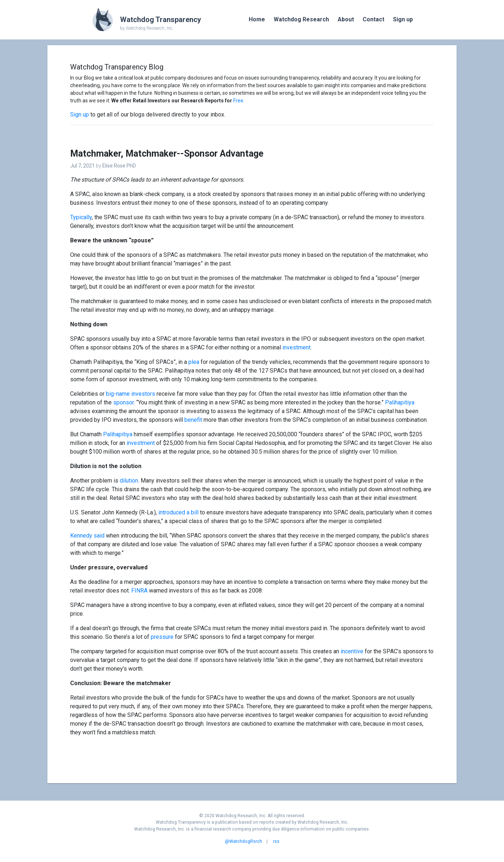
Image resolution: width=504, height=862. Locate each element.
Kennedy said (87, 536)
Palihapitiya (400, 402)
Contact (373, 19)
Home (257, 19)
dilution (129, 481)
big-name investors (131, 394)
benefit (193, 420)
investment (296, 347)
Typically (81, 217)
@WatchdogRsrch (244, 841)
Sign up (403, 19)
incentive (352, 651)
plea (194, 362)
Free (238, 101)
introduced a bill (178, 512)
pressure (162, 637)
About (346, 19)
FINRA (139, 591)
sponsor (123, 402)
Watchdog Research (301, 19)
